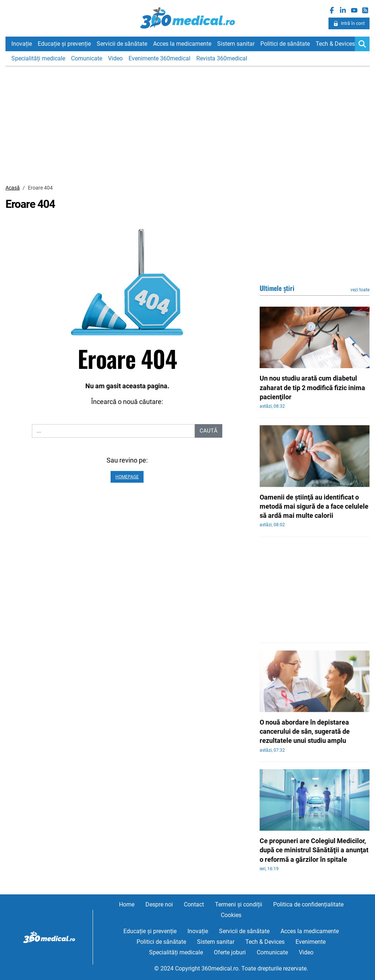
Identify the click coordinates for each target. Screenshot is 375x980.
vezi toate (360, 290)
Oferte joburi (230, 952)
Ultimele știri (277, 288)
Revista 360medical (222, 58)
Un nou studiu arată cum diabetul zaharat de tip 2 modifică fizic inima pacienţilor (312, 387)
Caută (209, 431)
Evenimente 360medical (159, 58)
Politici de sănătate (285, 44)
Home (127, 904)
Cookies (231, 915)
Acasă (13, 188)
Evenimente (311, 942)
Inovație (22, 44)
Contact (194, 904)
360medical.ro (188, 18)
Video (115, 58)
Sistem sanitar (236, 44)
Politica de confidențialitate (308, 904)
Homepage (127, 477)
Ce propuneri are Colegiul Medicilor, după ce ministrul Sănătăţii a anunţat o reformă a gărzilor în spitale (314, 850)
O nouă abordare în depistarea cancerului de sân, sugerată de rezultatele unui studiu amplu (305, 731)
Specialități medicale (38, 58)
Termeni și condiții (239, 904)
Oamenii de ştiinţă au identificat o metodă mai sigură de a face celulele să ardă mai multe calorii (314, 506)
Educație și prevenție (64, 44)
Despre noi (159, 904)
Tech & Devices (335, 44)
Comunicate (87, 58)
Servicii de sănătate (122, 44)
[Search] (362, 44)
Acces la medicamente (182, 44)
